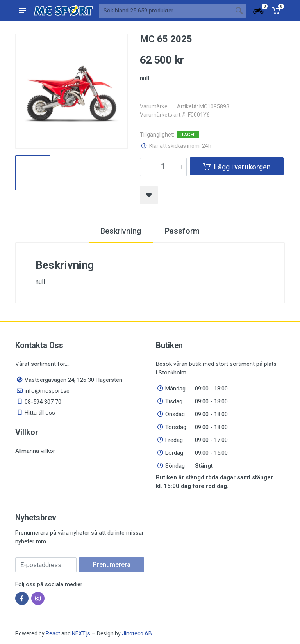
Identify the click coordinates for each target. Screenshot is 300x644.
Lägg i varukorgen (237, 167)
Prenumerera (112, 565)
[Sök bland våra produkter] (165, 11)
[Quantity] (163, 167)
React (53, 633)
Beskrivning (121, 231)
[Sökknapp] (239, 11)
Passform (182, 231)
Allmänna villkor (35, 451)
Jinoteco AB (137, 633)
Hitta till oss (40, 413)
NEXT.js (81, 633)
